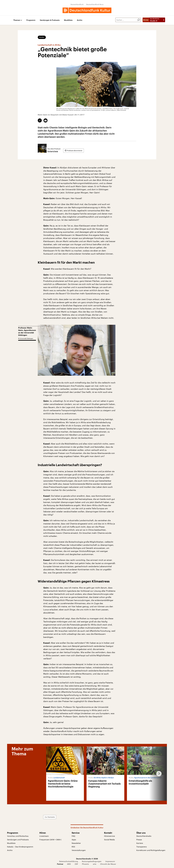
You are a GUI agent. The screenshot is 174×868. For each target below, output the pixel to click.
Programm (31, 20)
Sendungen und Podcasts (18, 840)
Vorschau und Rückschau (18, 836)
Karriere (140, 843)
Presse (139, 840)
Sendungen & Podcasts (50, 20)
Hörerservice (109, 836)
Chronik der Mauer (108, 864)
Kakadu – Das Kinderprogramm (20, 847)
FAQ (73, 836)
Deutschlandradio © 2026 (87, 859)
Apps (74, 840)
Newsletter (76, 843)
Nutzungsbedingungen (92, 861)
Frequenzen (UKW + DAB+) (50, 840)
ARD (69, 864)
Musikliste (68, 20)
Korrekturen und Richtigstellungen (151, 850)
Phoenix (85, 864)
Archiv (80, 20)
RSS (73, 847)
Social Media (109, 840)
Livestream (44, 836)
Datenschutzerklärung (69, 861)
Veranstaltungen (79, 850)
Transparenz (142, 847)
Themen (17, 20)
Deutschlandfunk (77, 4)
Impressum (110, 861)
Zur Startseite (50, 817)
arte (95, 864)
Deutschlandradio (144, 836)
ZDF (76, 864)
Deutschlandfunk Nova (95, 4)
